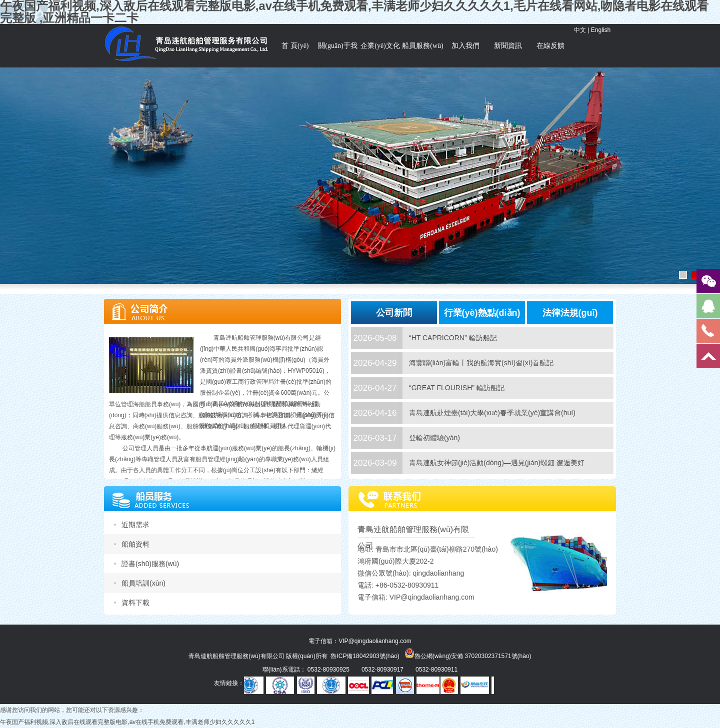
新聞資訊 (508, 46)
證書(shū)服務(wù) (150, 564)
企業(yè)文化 (380, 46)
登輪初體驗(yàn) (434, 438)
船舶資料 (135, 544)
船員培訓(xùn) (143, 583)
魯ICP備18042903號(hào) (365, 656)
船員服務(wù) (422, 46)
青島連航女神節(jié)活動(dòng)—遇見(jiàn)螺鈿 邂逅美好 (497, 463)
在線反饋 (550, 46)
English (601, 30)
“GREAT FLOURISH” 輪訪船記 (457, 388)
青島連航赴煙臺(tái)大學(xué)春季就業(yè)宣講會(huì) (492, 413)
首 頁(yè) (295, 46)
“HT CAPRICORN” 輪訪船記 (453, 338)
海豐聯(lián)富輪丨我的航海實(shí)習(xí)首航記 (481, 363)
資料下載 (135, 603)
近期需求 (135, 525)
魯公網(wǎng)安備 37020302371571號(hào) (468, 653)
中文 (580, 30)
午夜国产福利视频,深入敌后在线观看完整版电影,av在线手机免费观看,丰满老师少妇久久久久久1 (127, 722)
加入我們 (465, 46)
